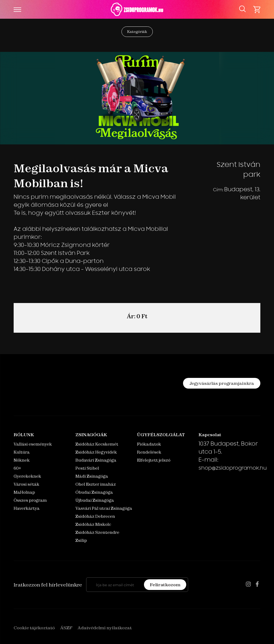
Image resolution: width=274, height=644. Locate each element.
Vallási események (33, 444)
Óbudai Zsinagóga (94, 492)
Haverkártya (27, 508)
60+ (17, 468)
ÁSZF (66, 628)
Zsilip (81, 540)
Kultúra (22, 452)
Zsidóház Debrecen (95, 516)
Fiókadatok (149, 444)
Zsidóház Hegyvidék (96, 452)
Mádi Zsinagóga (92, 476)
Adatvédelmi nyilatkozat (105, 628)
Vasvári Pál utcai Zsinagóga (104, 508)
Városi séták (26, 484)
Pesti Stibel (87, 468)
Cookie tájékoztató (34, 628)
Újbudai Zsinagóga (95, 500)
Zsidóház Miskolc (93, 524)
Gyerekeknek (27, 476)
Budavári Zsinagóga (96, 460)
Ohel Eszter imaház (96, 484)
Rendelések (149, 452)
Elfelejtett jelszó (154, 460)
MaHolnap (24, 492)
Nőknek (22, 460)
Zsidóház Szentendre (97, 532)
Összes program (30, 500)
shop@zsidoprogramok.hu (233, 469)
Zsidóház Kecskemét (97, 444)
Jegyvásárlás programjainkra (222, 383)
